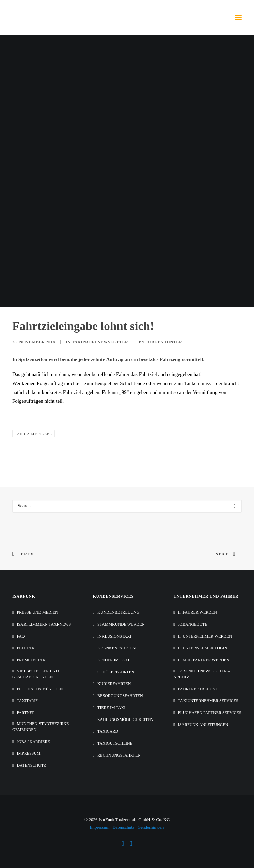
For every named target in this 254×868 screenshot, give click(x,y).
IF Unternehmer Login (203, 648)
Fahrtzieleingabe (34, 434)
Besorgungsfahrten (120, 696)
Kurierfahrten (114, 684)
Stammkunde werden (121, 624)
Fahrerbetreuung (198, 689)
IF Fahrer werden (197, 612)
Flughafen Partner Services (210, 713)
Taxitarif (27, 701)
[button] (238, 18)
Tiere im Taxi (111, 708)
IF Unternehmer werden (205, 636)
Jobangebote (193, 624)
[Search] (127, 506)
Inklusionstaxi (114, 636)
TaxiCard (108, 731)
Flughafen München (40, 689)
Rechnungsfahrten (119, 755)
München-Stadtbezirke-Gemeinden (41, 727)
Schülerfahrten (116, 672)
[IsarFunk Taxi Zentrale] (40, 18)
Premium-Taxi (32, 660)
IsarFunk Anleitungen (203, 725)
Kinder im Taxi (113, 660)
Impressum (28, 753)
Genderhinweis (151, 827)
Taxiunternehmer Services (208, 701)
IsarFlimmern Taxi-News (44, 624)
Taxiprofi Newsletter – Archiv (202, 674)
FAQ (21, 636)
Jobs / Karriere (33, 742)
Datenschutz (31, 765)
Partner (26, 713)
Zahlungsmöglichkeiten (125, 719)
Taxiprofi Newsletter (100, 342)
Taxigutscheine (115, 743)
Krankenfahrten (116, 648)
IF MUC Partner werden (204, 660)
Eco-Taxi (26, 648)
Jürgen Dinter (164, 342)
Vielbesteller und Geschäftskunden (35, 674)
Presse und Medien (37, 612)
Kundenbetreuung (118, 612)
